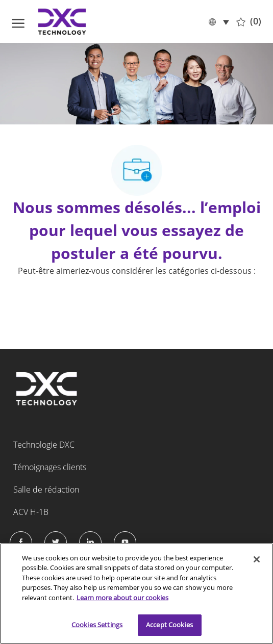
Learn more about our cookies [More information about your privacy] (122, 598)
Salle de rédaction (46, 490)
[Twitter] (56, 543)
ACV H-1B (31, 512)
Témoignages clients (50, 467)
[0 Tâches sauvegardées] (249, 21)
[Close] (257, 559)
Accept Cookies (169, 625)
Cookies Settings (97, 625)
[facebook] (21, 543)
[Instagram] (125, 543)
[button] (218, 21)
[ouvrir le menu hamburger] (18, 21)
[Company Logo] (63, 21)
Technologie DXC (44, 445)
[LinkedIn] (90, 543)
